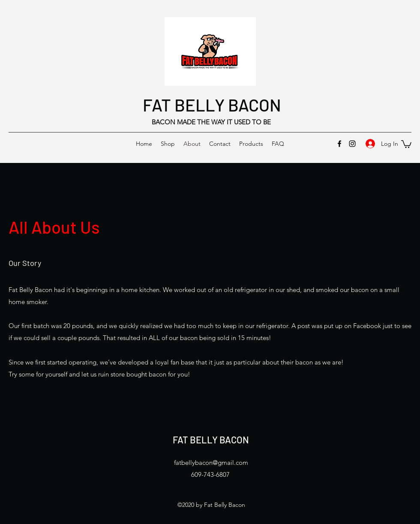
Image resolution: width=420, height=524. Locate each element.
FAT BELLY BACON (212, 105)
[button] (406, 144)
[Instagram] (352, 144)
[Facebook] (339, 144)
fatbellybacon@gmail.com (211, 462)
